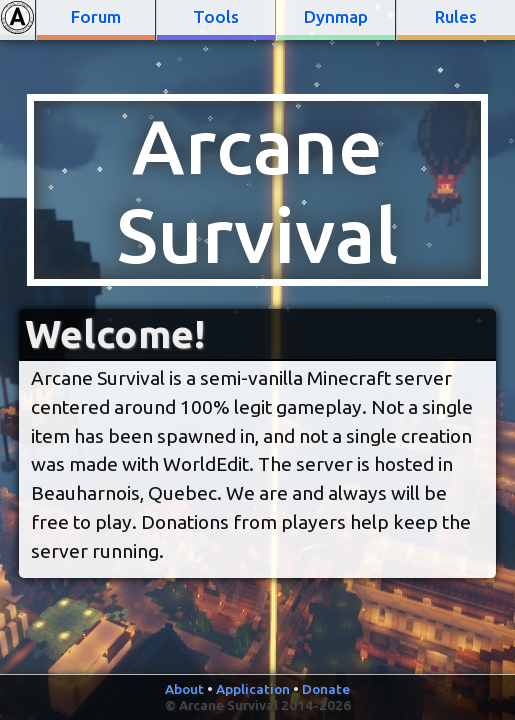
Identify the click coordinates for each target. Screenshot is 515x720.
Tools (216, 16)
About (184, 689)
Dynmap (336, 16)
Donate (326, 689)
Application (253, 689)
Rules (456, 16)
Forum (96, 16)
